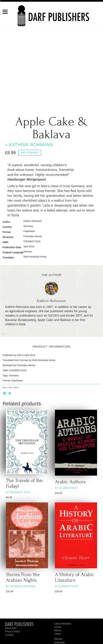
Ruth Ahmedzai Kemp (35, 257)
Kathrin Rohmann (33, 221)
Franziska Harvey (33, 236)
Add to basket (30, 153)
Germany (28, 226)
